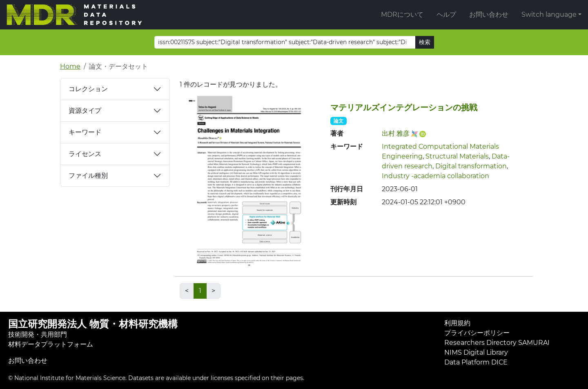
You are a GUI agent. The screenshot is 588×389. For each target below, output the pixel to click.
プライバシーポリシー (477, 333)
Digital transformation (471, 166)
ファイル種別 (88, 175)
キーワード (85, 132)
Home (70, 66)
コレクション (88, 89)
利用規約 (457, 323)
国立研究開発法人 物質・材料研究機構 (93, 324)
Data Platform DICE (476, 362)
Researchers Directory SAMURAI (497, 343)
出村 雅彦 (396, 133)
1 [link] (200, 291)
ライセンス (85, 154)
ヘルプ (446, 15)
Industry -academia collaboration (435, 176)
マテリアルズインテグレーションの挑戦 (404, 107)
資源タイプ (85, 111)
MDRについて (402, 15)
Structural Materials (457, 156)
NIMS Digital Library (476, 352)
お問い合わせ (489, 15)
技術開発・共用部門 (38, 334)
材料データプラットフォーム (51, 344)
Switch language (549, 15)
